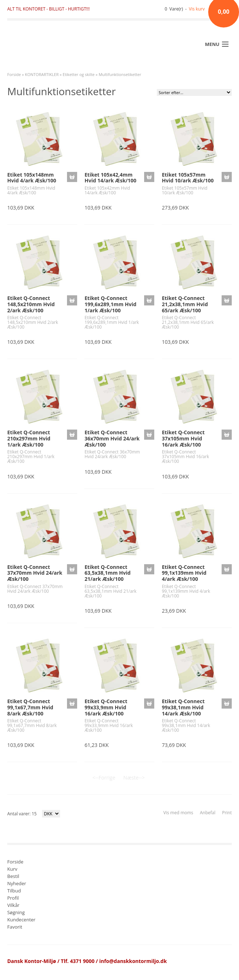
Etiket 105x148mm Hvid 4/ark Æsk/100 (32, 178)
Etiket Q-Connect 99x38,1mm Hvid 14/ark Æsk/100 (183, 707)
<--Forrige (104, 778)
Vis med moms (178, 813)
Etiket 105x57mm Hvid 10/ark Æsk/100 (188, 178)
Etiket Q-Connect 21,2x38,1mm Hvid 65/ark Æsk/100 (185, 304)
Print (227, 813)
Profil (13, 898)
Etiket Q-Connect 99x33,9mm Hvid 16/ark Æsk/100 (106, 707)
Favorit (15, 927)
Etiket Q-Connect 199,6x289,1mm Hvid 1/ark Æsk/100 (110, 304)
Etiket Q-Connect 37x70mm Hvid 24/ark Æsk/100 (35, 573)
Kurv (12, 869)
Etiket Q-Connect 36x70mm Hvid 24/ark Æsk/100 (112, 438)
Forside (14, 74)
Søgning (16, 913)
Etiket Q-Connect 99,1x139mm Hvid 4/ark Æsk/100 (184, 573)
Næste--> (134, 778)
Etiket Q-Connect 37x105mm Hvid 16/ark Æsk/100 (183, 438)
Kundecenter (21, 920)
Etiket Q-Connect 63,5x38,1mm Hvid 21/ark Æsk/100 (107, 573)
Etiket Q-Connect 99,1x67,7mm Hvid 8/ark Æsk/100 (30, 707)
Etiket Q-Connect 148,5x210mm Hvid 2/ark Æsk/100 (31, 304)
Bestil (13, 877)
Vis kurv (197, 9)
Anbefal (208, 813)
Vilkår (13, 906)
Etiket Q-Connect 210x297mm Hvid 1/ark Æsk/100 (29, 438)
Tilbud (14, 891)
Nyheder (17, 884)
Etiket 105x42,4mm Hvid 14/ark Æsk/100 (110, 178)
